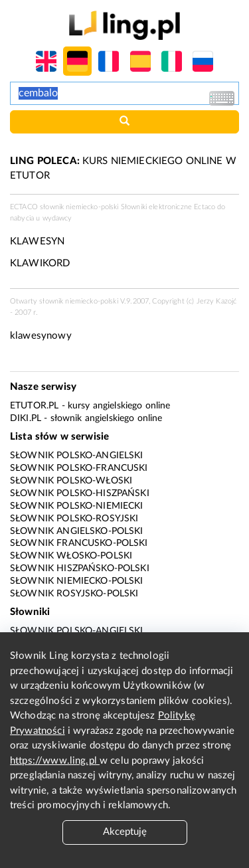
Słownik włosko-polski (71, 556)
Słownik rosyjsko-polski (74, 594)
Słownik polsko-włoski (71, 481)
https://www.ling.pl (55, 761)
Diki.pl (26, 418)
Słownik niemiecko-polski (77, 581)
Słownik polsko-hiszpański (80, 493)
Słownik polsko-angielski (77, 456)
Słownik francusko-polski (79, 543)
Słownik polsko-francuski (79, 468)
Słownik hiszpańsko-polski (80, 568)
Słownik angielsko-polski (77, 531)
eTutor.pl (34, 406)
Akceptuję (125, 832)
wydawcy (57, 218)
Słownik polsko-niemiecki (77, 506)
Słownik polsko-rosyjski (74, 519)
